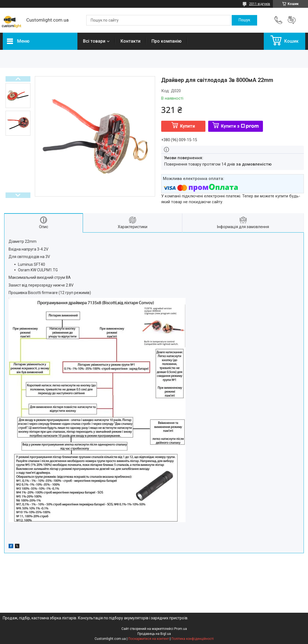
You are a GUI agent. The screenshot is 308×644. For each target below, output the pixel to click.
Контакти (130, 41)
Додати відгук (292, 20)
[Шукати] (244, 20)
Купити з (240, 126)
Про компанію (167, 41)
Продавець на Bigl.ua (154, 634)
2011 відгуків (260, 4)
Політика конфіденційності (193, 639)
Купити (187, 126)
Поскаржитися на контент (149, 639)
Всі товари (94, 41)
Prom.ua (181, 629)
